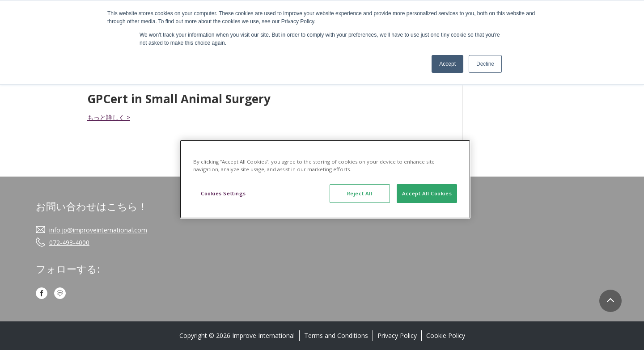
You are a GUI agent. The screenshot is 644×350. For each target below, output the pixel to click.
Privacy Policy (397, 335)
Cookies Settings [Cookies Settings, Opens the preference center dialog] (223, 193)
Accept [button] (447, 64)
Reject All (360, 193)
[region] (325, 179)
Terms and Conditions (336, 335)
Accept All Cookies (427, 193)
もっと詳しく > (109, 117)
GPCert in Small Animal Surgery (179, 99)
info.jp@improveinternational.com (98, 230)
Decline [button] (485, 64)
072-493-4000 (69, 242)
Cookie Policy (446, 335)
